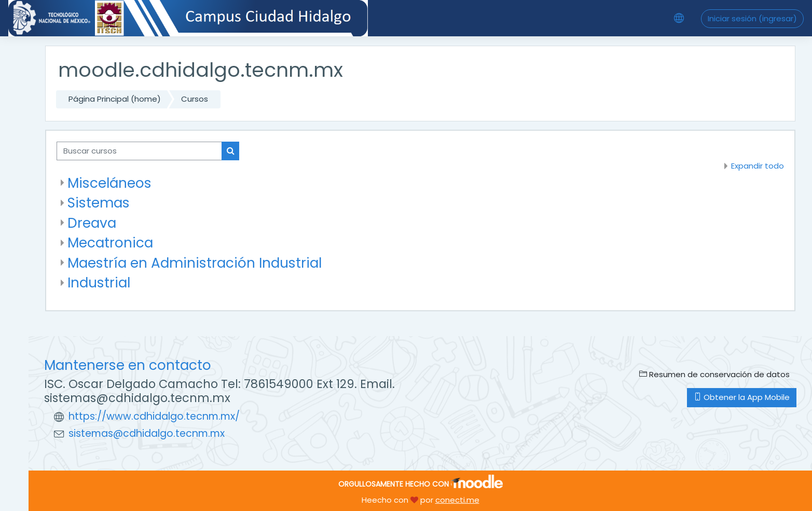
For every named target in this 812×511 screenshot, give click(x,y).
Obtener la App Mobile (742, 397)
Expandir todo (758, 166)
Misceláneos (109, 183)
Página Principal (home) (115, 99)
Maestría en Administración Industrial (195, 263)
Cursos (195, 99)
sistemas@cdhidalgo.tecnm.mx (147, 433)
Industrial (99, 282)
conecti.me (457, 500)
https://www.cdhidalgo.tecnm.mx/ (154, 416)
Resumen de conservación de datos (714, 374)
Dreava (92, 223)
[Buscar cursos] (139, 151)
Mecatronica (110, 243)
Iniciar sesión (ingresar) (752, 18)
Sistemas (99, 203)
